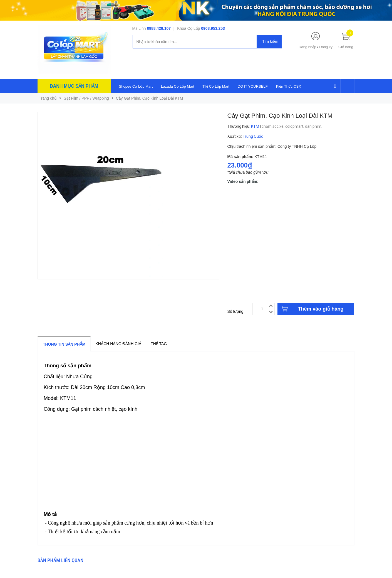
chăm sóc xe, (273, 126)
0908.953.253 (213, 28)
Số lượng (235, 311)
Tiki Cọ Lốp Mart (216, 86)
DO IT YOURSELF (253, 86)
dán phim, (314, 126)
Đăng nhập (307, 47)
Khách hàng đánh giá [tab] (118, 344)
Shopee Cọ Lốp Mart (136, 86)
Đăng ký (326, 47)
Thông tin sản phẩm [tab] (64, 344)
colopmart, (295, 126)
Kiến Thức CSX (289, 86)
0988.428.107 (159, 28)
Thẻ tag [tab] (159, 344)
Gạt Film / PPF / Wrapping (86, 98)
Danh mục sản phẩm (74, 86)
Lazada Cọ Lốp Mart (178, 86)
